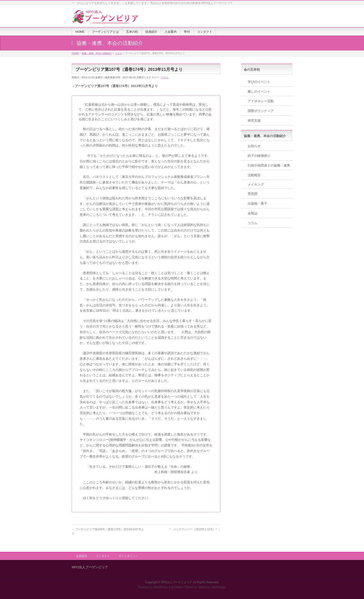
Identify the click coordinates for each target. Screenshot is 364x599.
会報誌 (253, 213)
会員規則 (81, 556)
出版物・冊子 (257, 203)
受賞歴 (253, 194)
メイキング (256, 184)
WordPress (161, 587)
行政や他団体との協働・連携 (269, 165)
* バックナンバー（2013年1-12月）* (195, 529)
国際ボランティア (261, 111)
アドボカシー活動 (261, 101)
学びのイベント (259, 82)
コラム (165, 77)
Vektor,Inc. (204, 587)
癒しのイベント (259, 92)
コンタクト (103, 556)
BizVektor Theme (182, 587)
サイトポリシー (128, 556)
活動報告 (254, 175)
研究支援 (254, 121)
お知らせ (254, 146)
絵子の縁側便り (259, 156)
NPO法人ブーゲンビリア (177, 582)
